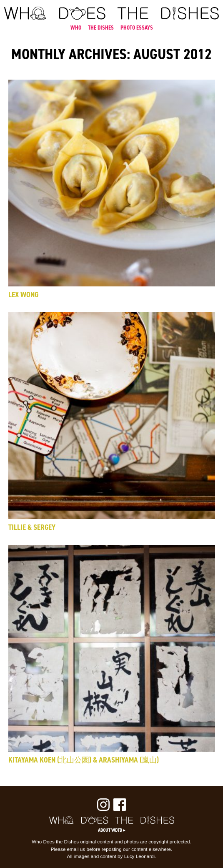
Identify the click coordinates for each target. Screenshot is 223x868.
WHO (76, 28)
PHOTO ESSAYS (137, 28)
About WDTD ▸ (112, 830)
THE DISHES (101, 28)
